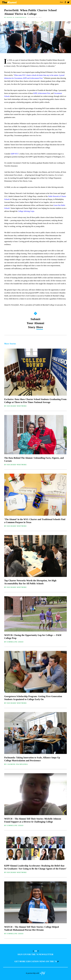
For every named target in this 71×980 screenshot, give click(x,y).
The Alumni (9, 2)
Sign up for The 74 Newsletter (35, 954)
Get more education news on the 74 (37, 961)
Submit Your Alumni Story (35, 324)
